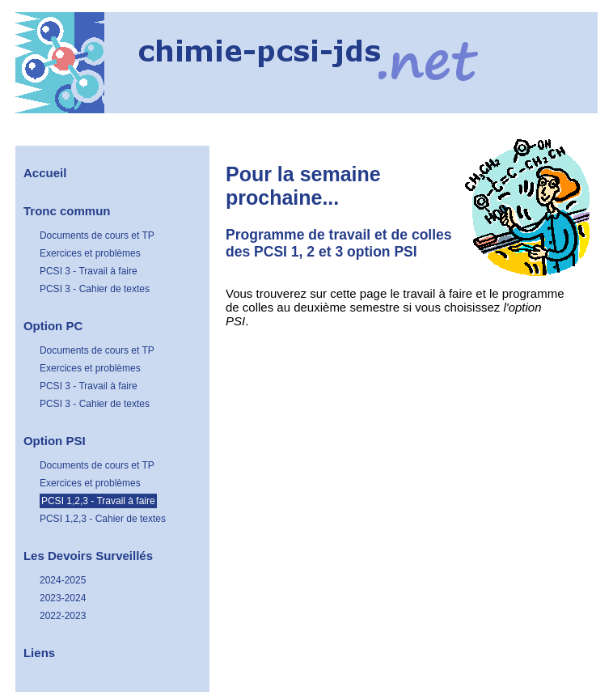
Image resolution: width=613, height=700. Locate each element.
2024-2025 (63, 580)
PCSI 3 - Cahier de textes (95, 289)
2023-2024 (63, 598)
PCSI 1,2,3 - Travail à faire (98, 501)
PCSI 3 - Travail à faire (89, 271)
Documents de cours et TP (97, 235)
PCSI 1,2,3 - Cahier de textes (103, 519)
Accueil (45, 173)
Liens (39, 653)
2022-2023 (63, 616)
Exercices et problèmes (90, 253)
